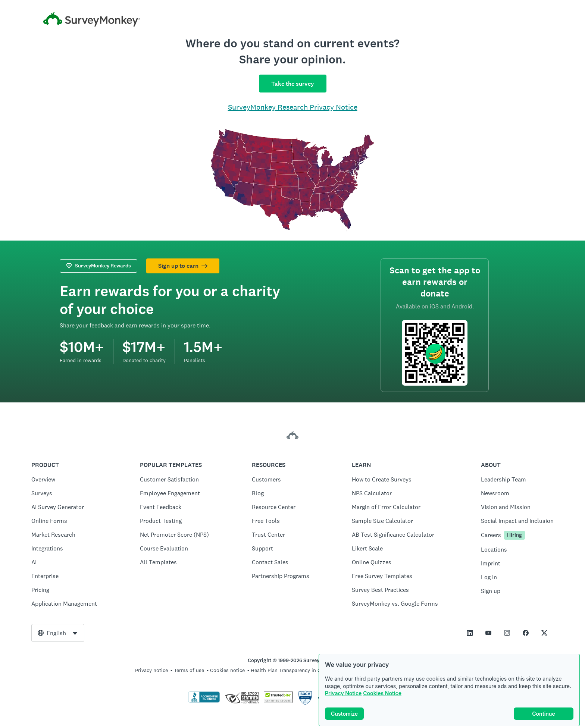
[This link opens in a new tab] (470, 633)
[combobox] (58, 633)
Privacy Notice (343, 696)
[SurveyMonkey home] (292, 19)
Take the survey (293, 84)
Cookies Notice (382, 696)
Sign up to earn (183, 266)
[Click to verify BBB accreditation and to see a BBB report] (204, 701)
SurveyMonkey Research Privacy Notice (293, 107)
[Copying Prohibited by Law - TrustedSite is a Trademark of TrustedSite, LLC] (278, 701)
